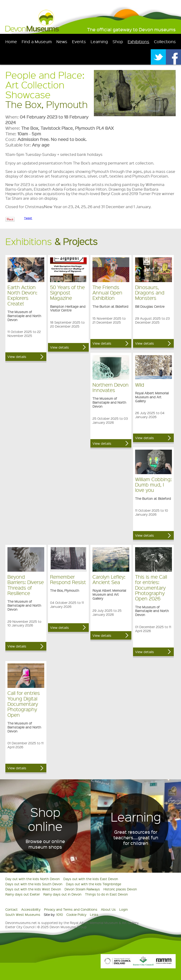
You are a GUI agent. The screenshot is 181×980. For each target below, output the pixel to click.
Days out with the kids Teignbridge (94, 884)
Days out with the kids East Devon (91, 879)
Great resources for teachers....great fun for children (136, 837)
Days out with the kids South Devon (34, 884)
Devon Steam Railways (82, 889)
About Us (108, 909)
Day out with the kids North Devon (33, 879)
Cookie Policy (76, 914)
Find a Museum (37, 41)
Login (124, 909)
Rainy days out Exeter (23, 894)
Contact (12, 909)
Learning (99, 41)
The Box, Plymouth (47, 104)
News (62, 41)
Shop (118, 41)
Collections (165, 41)
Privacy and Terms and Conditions (71, 909)
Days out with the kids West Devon (33, 889)
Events (79, 41)
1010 (60, 914)
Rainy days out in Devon (62, 894)
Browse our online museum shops (45, 844)
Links (94, 914)
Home (11, 41)
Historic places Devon (120, 889)
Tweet (28, 218)
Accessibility (31, 909)
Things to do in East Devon (106, 894)
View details (17, 357)
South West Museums (23, 914)
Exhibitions (138, 41)
